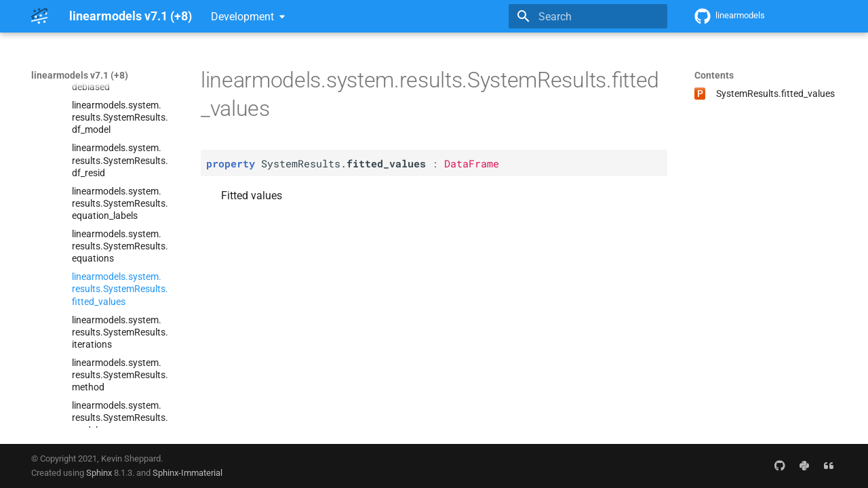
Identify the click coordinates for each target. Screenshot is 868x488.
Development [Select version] (242, 17)
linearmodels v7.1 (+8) (80, 75)
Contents (714, 75)
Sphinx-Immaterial (188, 473)
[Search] (588, 16)
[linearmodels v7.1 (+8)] (39, 16)
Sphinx (99, 473)
